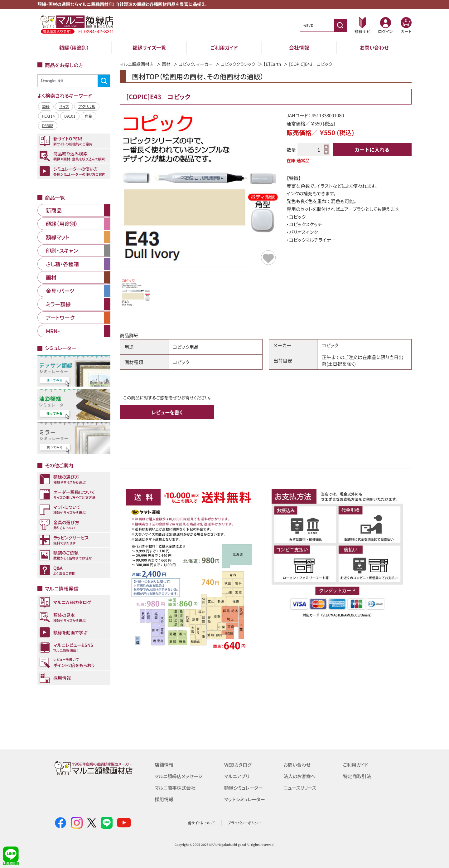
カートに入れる (372, 149)
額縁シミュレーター (244, 787)
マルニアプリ (237, 776)
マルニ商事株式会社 (175, 787)
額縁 (46, 106)
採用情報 (164, 798)
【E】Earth (272, 64)
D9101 (70, 116)
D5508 (48, 125)
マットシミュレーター (245, 798)
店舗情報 (164, 765)
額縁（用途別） (74, 47)
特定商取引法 (357, 776)
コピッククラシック (238, 64)
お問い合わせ (374, 47)
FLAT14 (48, 116)
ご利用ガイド (224, 47)
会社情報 (299, 47)
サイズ (64, 106)
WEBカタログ (238, 765)
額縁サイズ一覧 (149, 47)
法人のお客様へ (299, 776)
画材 (166, 64)
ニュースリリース (300, 787)
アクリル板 (87, 106)
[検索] (73, 81)
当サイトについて (201, 823)
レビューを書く (167, 412)
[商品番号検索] (340, 25)
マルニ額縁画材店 (137, 64)
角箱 (89, 116)
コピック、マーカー (196, 64)
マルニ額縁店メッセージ (179, 776)
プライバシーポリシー (245, 823)
